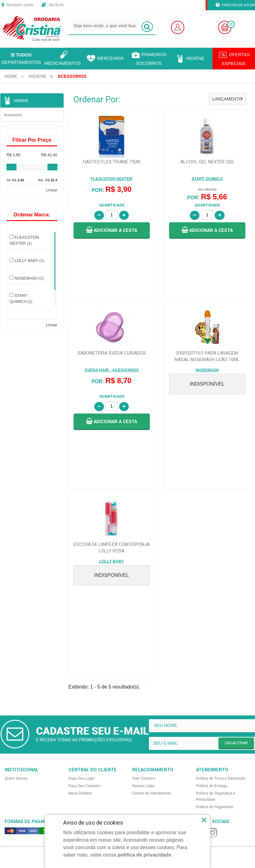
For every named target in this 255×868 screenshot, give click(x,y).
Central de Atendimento (152, 631)
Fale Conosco (144, 617)
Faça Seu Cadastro (85, 624)
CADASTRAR (236, 581)
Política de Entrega (212, 624)
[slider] (11, 167)
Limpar (52, 190)
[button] (112, 230)
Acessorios (13, 115)
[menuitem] (11, 76)
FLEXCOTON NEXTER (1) (24, 240)
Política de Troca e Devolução (221, 617)
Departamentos (21, 59)
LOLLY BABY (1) (27, 260)
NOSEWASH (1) (27, 278)
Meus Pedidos (80, 631)
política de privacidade (144, 855)
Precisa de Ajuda (235, 5)
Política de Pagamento (215, 645)
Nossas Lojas (17, 5)
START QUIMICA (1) (21, 298)
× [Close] (204, 820)
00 (231, 24)
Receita (53, 5)
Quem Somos (16, 617)
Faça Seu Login (82, 617)
